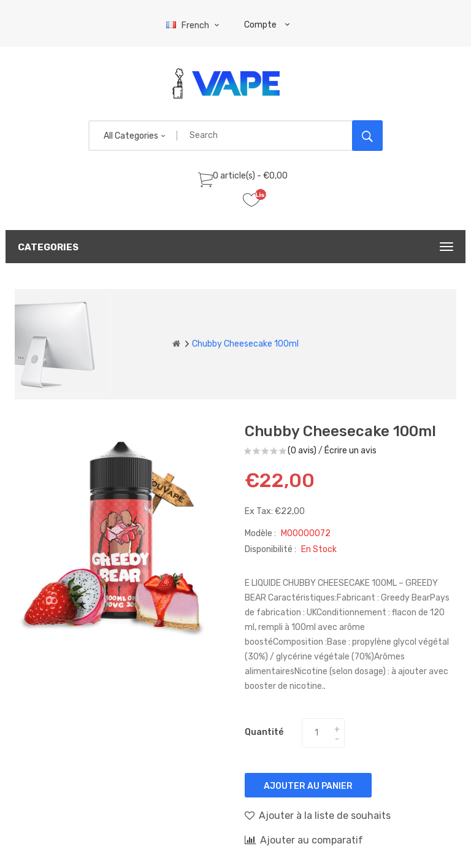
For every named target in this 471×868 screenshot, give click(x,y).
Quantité (264, 732)
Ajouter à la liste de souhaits (318, 815)
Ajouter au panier (308, 786)
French (194, 25)
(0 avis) (302, 451)
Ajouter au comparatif (304, 840)
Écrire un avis (350, 451)
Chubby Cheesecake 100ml (245, 344)
